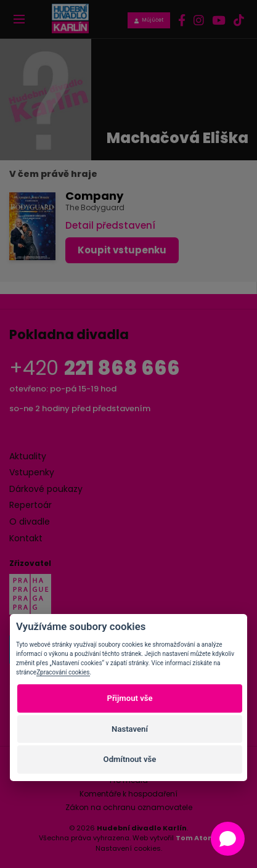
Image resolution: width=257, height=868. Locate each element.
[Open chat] (228, 839)
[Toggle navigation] (19, 19)
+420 (95, 368)
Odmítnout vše (130, 759)
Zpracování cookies (63, 672)
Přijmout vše (129, 698)
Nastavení (130, 729)
